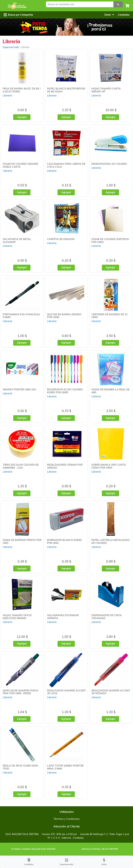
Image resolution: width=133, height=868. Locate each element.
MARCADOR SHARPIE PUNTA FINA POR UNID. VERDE (21, 692)
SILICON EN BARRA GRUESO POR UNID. (64, 316)
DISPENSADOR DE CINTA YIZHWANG (107, 617)
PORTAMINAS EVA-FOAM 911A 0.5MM (21, 316)
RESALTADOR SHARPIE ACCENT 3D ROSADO (111, 692)
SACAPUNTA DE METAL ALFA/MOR (17, 241)
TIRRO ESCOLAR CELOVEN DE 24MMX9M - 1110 (21, 466)
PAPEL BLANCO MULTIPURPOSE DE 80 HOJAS (66, 90)
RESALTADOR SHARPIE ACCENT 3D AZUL (66, 692)
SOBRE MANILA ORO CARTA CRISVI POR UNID (109, 466)
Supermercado (11, 47)
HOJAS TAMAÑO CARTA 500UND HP (106, 90)
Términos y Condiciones (67, 819)
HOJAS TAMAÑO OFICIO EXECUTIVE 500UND (17, 617)
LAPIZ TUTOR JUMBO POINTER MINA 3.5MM (65, 767)
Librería (7, 95)
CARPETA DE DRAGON (61, 239)
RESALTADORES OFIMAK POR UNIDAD (65, 466)
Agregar (22, 117)
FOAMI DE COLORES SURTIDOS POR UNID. (110, 241)
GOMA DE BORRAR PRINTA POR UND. (22, 542)
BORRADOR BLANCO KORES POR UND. (64, 542)
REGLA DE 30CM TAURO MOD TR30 (20, 767)
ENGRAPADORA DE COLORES (109, 164)
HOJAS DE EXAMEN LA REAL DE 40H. (110, 391)
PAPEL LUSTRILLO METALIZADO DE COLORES (111, 542)
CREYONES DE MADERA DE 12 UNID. (109, 316)
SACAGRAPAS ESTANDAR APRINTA (63, 617)
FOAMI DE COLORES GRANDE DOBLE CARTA (20, 165)
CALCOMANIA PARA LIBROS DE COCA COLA (66, 165)
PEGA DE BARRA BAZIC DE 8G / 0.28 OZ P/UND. (22, 90)
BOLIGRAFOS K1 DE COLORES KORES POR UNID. (65, 391)
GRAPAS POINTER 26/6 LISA (19, 390)
